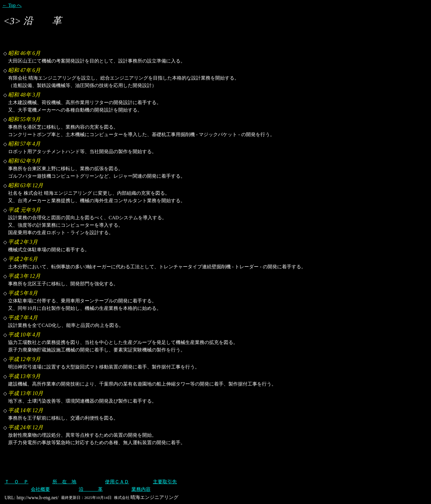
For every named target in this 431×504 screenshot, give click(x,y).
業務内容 (141, 489)
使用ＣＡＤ (117, 482)
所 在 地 (64, 482)
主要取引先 (165, 482)
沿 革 (91, 489)
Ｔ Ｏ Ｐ (16, 482)
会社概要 (40, 489)
